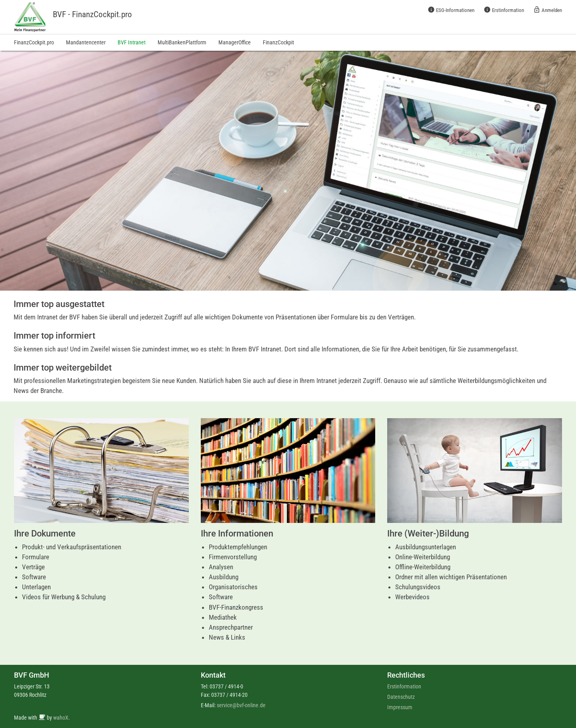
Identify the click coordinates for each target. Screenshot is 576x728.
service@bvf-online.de (241, 705)
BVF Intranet (132, 42)
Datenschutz (401, 697)
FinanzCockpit (278, 42)
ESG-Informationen (451, 10)
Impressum (400, 707)
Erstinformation (504, 10)
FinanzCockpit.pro (34, 42)
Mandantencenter (86, 42)
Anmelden (548, 10)
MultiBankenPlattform (182, 42)
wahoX (61, 718)
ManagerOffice (235, 42)
